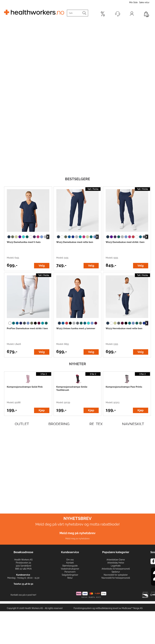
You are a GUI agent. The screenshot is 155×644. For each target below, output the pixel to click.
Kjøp (42, 410)
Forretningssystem (83, 608)
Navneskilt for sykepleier (116, 575)
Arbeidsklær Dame (116, 560)
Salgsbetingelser (70, 575)
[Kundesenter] (118, 14)
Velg (42, 266)
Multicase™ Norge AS (132, 608)
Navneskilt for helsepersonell (116, 578)
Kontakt (70, 563)
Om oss (70, 560)
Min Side (133, 2)
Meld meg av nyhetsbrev (77, 539)
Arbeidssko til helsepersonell (116, 569)
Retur (70, 578)
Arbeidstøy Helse (116, 563)
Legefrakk (116, 566)
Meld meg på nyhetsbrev (77, 533)
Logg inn (132, 14)
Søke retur (144, 2)
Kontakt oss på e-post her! (23, 595)
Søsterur (116, 572)
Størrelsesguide (70, 566)
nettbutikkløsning (104, 608)
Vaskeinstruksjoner (70, 569)
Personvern (70, 572)
